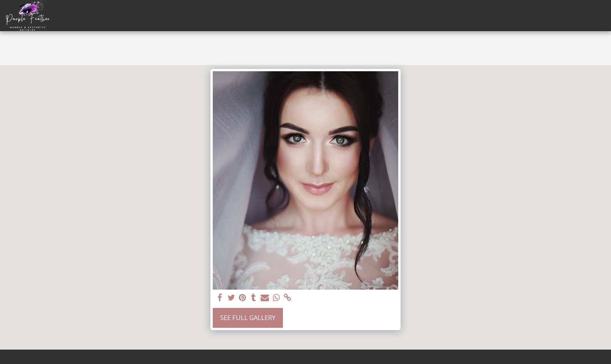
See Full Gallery (248, 317)
